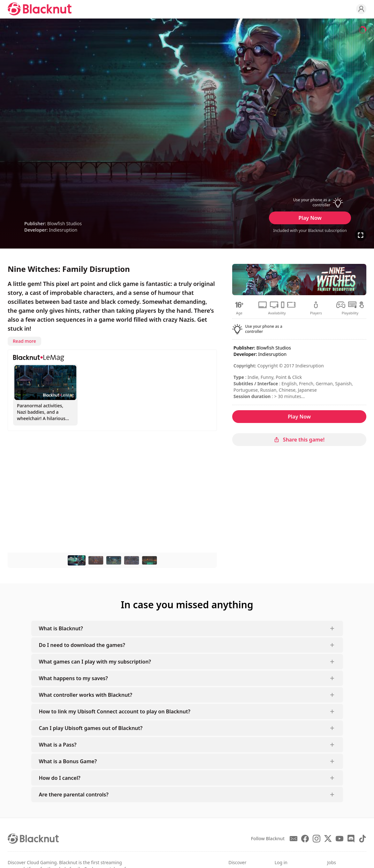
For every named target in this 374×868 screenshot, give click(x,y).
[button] (310, 203)
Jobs (332, 862)
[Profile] (361, 9)
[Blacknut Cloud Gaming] (40, 9)
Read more (24, 341)
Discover (237, 862)
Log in (281, 862)
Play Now (310, 218)
